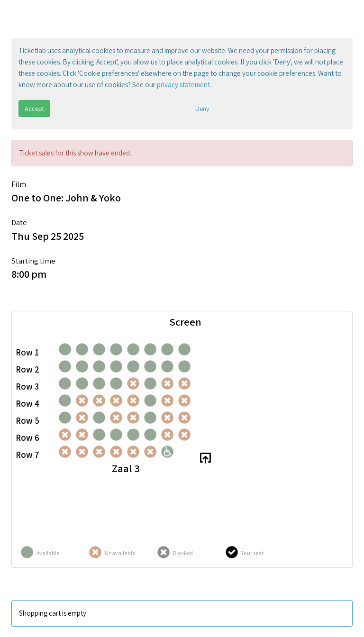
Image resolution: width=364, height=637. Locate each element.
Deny (202, 109)
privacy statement (183, 85)
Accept (34, 109)
